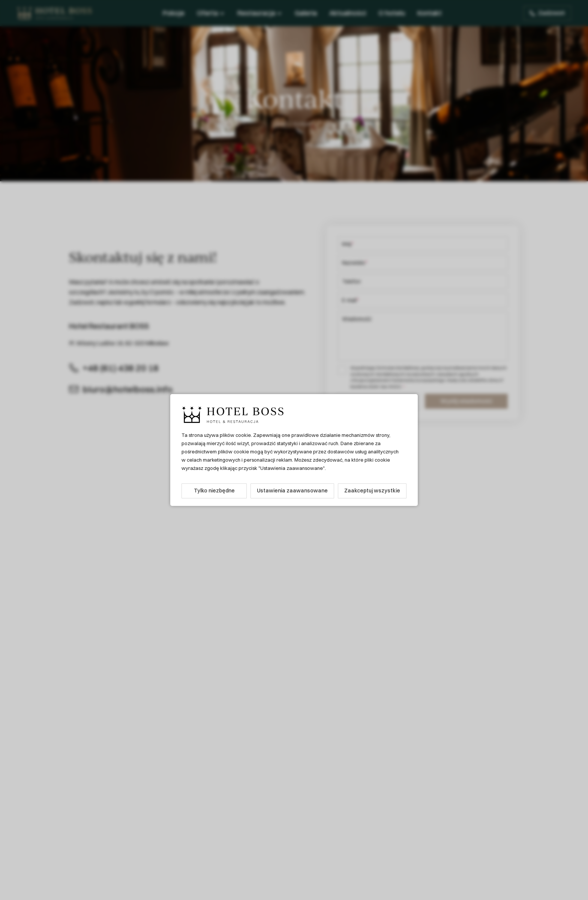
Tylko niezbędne (214, 491)
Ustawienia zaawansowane (292, 491)
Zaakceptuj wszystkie (372, 491)
